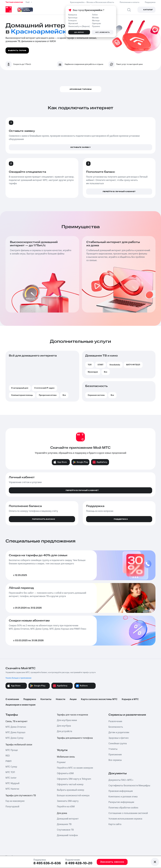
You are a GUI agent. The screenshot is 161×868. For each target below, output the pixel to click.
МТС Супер (11, 767)
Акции (73, 699)
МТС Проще (12, 750)
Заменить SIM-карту (68, 801)
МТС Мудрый (12, 783)
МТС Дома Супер (15, 738)
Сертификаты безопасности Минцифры (129, 786)
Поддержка (30, 699)
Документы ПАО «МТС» (121, 780)
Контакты (46, 699)
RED (8, 756)
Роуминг (61, 762)
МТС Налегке (12, 789)
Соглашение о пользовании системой (128, 813)
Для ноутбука (64, 726)
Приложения (115, 755)
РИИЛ (8, 761)
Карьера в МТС (130, 699)
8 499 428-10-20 (79, 863)
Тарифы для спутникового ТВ (21, 796)
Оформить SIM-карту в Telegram (74, 779)
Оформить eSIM (65, 773)
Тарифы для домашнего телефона (75, 738)
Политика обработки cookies (123, 808)
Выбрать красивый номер (71, 790)
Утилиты (113, 749)
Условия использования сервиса (125, 819)
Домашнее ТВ (64, 824)
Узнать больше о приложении (18, 678)
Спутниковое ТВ (65, 830)
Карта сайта (115, 824)
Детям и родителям (119, 732)
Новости (61, 699)
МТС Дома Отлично (16, 727)
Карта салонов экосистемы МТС (99, 699)
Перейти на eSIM (66, 807)
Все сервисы (115, 760)
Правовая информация (121, 791)
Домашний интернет (68, 819)
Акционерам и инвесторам (20, 705)
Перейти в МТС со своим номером (75, 768)
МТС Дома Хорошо (15, 732)
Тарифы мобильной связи (19, 745)
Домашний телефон (67, 835)
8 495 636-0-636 (47, 863)
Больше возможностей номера (73, 796)
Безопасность (116, 727)
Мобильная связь (66, 757)
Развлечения (115, 721)
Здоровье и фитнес (119, 738)
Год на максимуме (15, 801)
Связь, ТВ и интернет (17, 721)
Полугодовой (12, 807)
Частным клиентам (14, 2)
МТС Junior (11, 778)
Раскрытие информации (121, 802)
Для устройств (65, 731)
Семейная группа (118, 744)
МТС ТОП (10, 772)
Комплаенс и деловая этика (123, 797)
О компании (12, 699)
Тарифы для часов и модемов (72, 715)
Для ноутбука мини (67, 720)
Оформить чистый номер (70, 784)
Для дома (62, 813)
